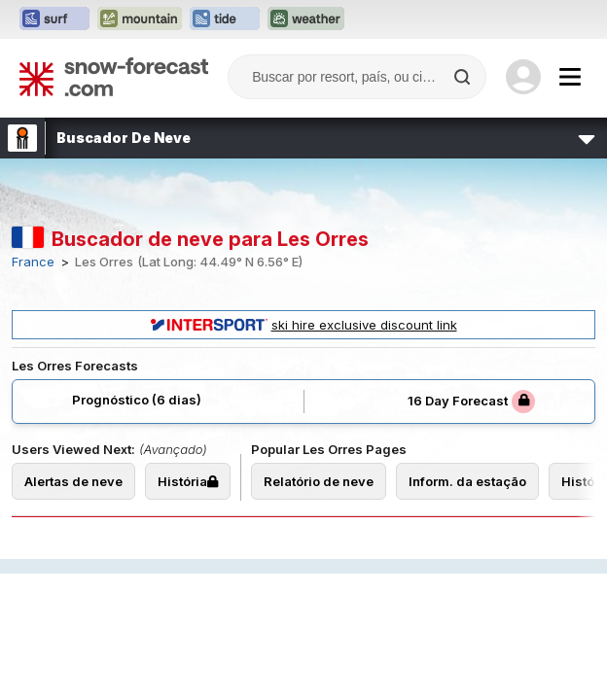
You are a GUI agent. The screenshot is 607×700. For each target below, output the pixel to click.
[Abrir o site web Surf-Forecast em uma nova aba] (54, 19)
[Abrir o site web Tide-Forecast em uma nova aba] (225, 19)
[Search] (464, 77)
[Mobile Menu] (570, 77)
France (33, 262)
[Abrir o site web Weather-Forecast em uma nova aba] (306, 19)
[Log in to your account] (523, 77)
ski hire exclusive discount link (304, 325)
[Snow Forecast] (114, 77)
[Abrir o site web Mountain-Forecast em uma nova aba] (140, 19)
